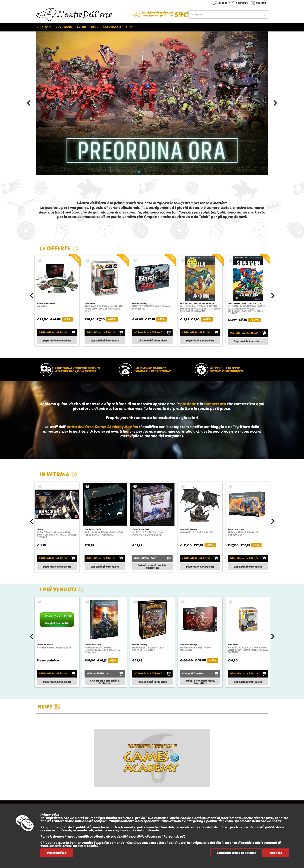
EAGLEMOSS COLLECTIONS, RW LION (197, 303)
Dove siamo (64, 27)
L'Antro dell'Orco (45, 645)
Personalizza (57, 853)
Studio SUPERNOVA (46, 303)
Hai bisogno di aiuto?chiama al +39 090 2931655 (153, 370)
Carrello (261, 3)
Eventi (82, 27)
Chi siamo (44, 27)
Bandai (40, 529)
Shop (130, 27)
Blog (95, 27)
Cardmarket (112, 27)
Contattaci (152, 568)
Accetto (276, 853)
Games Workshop (188, 529)
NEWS (49, 707)
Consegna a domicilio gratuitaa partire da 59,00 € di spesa (78, 370)
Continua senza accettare (236, 853)
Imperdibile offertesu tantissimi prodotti (226, 370)
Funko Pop (90, 303)
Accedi (223, 3)
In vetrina (58, 474)
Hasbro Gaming (140, 303)
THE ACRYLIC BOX (93, 529)
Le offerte (59, 248)
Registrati (242, 3)
